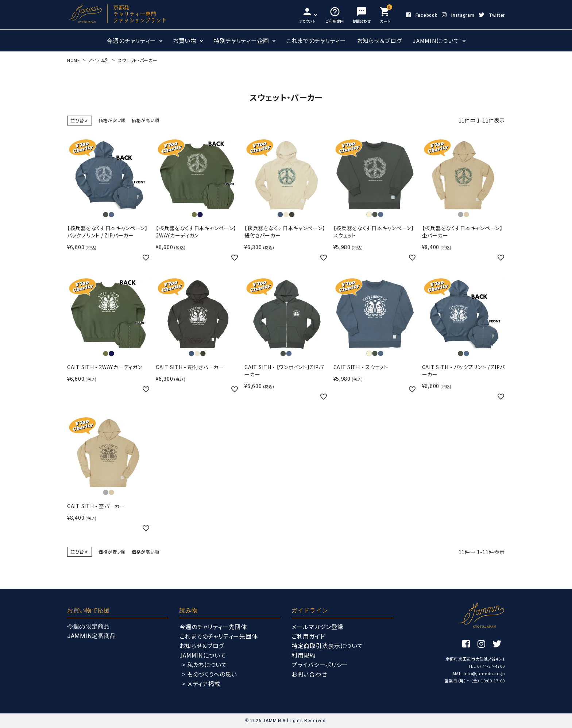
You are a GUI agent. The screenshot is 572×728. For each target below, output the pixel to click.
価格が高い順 (145, 120)
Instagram (458, 15)
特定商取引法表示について (327, 646)
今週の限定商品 (88, 626)
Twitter (492, 15)
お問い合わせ (309, 674)
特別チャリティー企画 (241, 40)
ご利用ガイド (308, 636)
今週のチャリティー (132, 40)
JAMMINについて (436, 40)
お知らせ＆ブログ (380, 40)
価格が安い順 (112, 120)
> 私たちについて (205, 665)
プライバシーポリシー (320, 665)
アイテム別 (99, 60)
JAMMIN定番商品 (92, 636)
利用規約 (304, 655)
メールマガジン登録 (317, 627)
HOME (74, 60)
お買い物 (185, 40)
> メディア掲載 (201, 684)
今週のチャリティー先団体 (213, 627)
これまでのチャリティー (316, 40)
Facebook (422, 15)
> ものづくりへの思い (210, 674)
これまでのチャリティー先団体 (219, 636)
